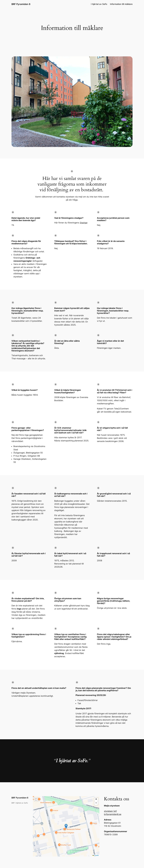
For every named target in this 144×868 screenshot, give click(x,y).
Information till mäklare (121, 4)
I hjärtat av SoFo (99, 4)
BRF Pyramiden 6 (21, 4)
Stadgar (84, 223)
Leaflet (96, 855)
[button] (66, 826)
